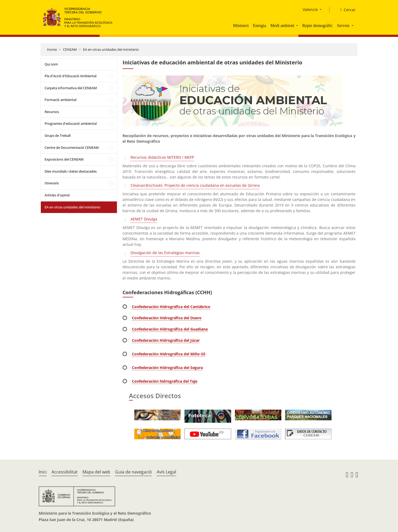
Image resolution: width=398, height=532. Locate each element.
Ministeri (241, 26)
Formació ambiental (60, 100)
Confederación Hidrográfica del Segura (167, 368)
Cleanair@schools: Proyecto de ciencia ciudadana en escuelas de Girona (195, 185)
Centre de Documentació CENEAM (72, 147)
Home (52, 49)
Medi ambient (282, 26)
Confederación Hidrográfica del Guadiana (170, 329)
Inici (43, 472)
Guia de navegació (133, 472)
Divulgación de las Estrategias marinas (165, 253)
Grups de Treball (58, 135)
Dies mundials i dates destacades (71, 171)
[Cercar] (346, 10)
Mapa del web (96, 472)
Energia (259, 26)
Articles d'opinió (57, 195)
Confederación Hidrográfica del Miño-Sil (169, 354)
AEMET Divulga (144, 219)
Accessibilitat (65, 472)
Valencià (310, 9)
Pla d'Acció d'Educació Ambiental (70, 76)
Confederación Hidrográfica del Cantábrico (171, 307)
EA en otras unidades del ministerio (111, 49)
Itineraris (52, 183)
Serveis (343, 26)
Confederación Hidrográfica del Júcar (166, 340)
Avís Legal (166, 472)
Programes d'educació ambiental (71, 123)
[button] (298, 25)
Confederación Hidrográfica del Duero (167, 318)
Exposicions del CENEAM (64, 159)
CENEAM (70, 49)
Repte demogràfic (317, 26)
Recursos (52, 112)
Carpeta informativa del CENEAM (71, 88)
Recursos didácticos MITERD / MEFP (162, 157)
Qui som (51, 64)
